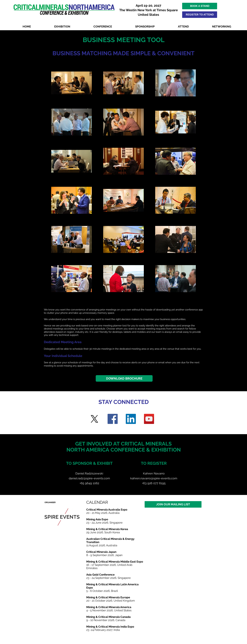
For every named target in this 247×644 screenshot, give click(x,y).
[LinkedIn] (131, 419)
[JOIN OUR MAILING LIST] (173, 504)
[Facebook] (113, 419)
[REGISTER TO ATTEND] (200, 15)
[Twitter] (94, 419)
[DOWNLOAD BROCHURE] (124, 378)
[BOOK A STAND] (200, 6)
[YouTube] (149, 419)
